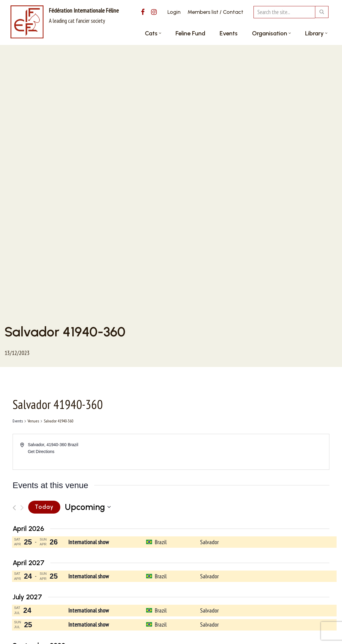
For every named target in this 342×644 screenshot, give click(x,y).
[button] (160, 33)
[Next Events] (22, 508)
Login (174, 12)
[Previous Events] (14, 508)
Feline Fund (190, 33)
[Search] (284, 12)
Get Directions (41, 452)
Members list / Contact (215, 12)
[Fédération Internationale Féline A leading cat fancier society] (65, 22)
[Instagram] (154, 12)
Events (229, 33)
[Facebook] (143, 12)
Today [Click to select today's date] (44, 507)
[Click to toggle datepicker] (88, 507)
